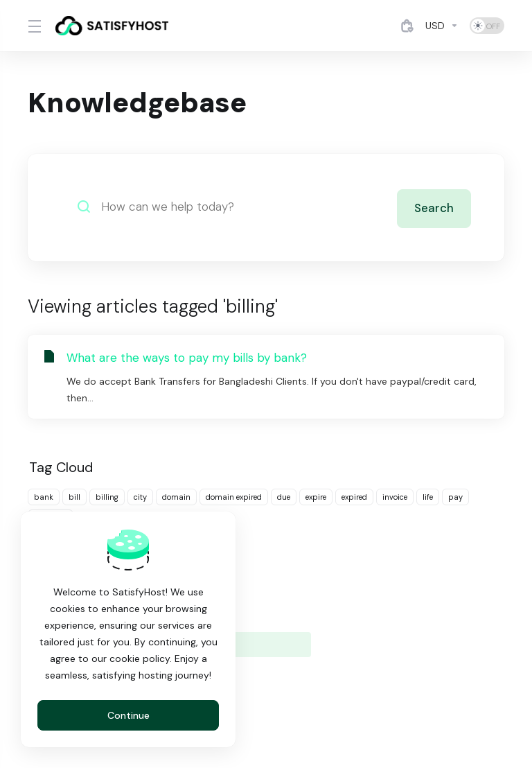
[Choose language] (249, 714)
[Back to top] (309, 710)
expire (316, 497)
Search (434, 207)
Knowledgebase (386, 592)
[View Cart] (407, 26)
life (428, 497)
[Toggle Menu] (33, 26)
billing (107, 497)
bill (74, 497)
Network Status (225, 618)
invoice (395, 497)
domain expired (234, 497)
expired (354, 497)
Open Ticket (369, 618)
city (140, 497)
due (284, 497)
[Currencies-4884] (442, 26)
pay (455, 497)
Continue (128, 715)
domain (176, 497)
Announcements (227, 592)
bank (44, 497)
